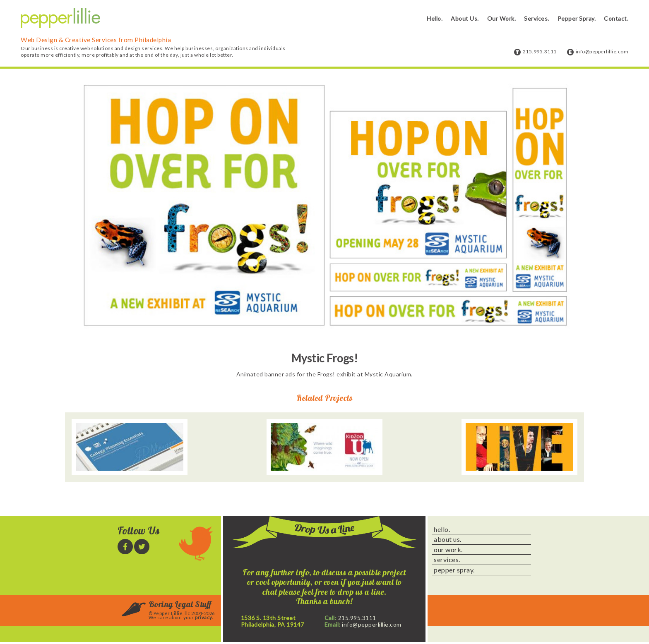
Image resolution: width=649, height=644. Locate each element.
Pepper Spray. (577, 18)
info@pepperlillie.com (602, 51)
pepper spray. (454, 570)
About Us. (465, 18)
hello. (442, 529)
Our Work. (502, 18)
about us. (448, 539)
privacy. (204, 617)
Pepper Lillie (60, 18)
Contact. (616, 18)
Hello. (435, 18)
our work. (448, 550)
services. (447, 560)
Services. (537, 18)
